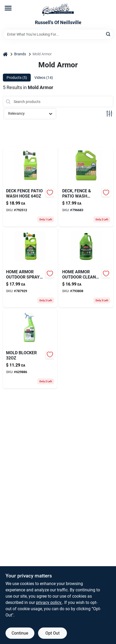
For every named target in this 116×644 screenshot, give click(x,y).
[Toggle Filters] (109, 114)
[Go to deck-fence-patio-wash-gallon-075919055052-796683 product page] (86, 187)
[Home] (5, 54)
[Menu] (8, 8)
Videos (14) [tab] (44, 78)
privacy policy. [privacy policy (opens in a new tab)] (49, 602)
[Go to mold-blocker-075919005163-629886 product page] (30, 349)
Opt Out (52, 633)
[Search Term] (58, 34)
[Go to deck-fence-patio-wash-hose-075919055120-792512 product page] (30, 187)
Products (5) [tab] (17, 78)
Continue (20, 633)
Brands (20, 54)
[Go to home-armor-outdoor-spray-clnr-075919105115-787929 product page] (30, 268)
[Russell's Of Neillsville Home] (58, 10)
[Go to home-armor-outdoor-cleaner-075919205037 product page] (86, 268)
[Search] (109, 34)
